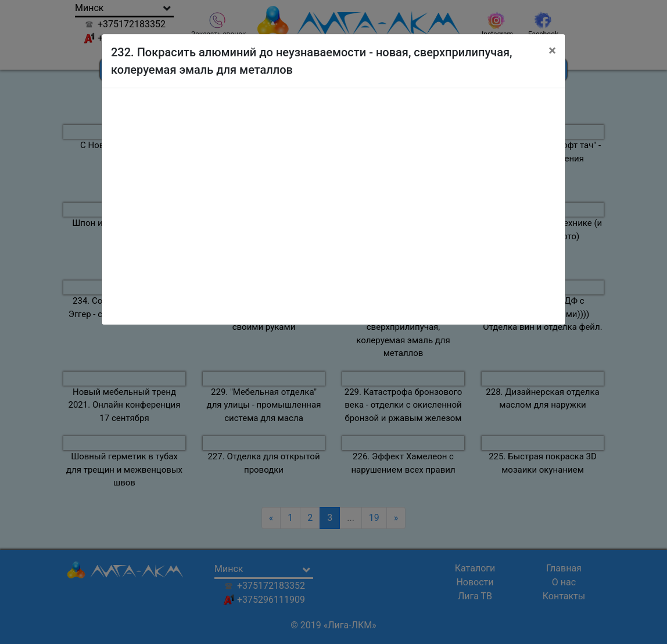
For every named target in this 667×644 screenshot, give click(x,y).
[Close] (552, 51)
